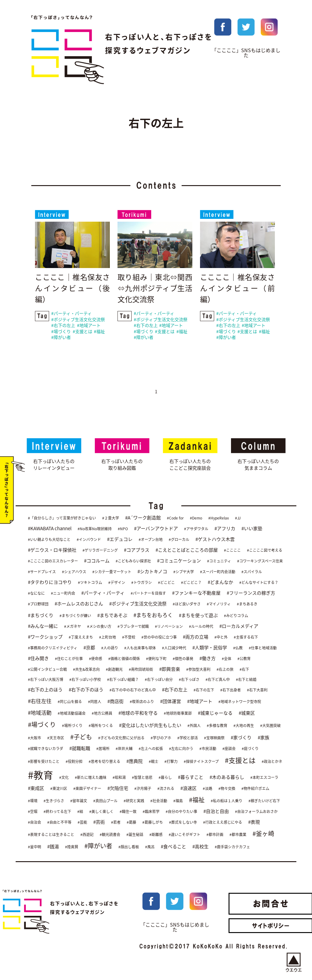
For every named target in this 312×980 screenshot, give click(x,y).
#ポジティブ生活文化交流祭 (78, 320)
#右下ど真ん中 (218, 680)
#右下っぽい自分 (159, 680)
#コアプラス (137, 550)
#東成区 (36, 788)
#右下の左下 (204, 690)
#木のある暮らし (227, 777)
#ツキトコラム (90, 583)
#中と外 (221, 637)
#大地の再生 (244, 726)
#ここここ (232, 550)
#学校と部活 (188, 738)
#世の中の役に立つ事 (159, 637)
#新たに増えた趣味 (91, 777)
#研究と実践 (134, 801)
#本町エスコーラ (264, 777)
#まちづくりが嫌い (75, 616)
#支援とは (83, 332)
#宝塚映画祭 (214, 738)
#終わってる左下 (57, 811)
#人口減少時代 (174, 648)
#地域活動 (40, 713)
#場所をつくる (101, 726)
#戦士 (154, 762)
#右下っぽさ (189, 680)
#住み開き (38, 659)
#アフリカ (225, 529)
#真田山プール (105, 801)
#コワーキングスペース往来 (260, 561)
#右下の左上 (63, 326)
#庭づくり (250, 749)
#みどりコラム (236, 616)
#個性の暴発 (183, 659)
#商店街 (116, 702)
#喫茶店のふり (142, 702)
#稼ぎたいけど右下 (264, 801)
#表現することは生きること (51, 834)
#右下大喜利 (257, 690)
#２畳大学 (111, 518)
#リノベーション (169, 627)
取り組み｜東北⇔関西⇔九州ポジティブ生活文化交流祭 (155, 289)
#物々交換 (227, 788)
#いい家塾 (252, 529)
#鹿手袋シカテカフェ (232, 847)
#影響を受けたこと (44, 762)
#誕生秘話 (135, 834)
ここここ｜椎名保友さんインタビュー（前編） (237, 289)
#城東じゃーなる (215, 713)
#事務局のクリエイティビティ (53, 648)
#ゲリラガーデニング (100, 550)
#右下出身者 (231, 690)
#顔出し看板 (129, 847)
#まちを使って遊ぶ (198, 616)
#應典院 (135, 761)
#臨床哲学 (151, 811)
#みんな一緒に (43, 626)
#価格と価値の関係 (124, 659)
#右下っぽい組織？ (123, 680)
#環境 (33, 801)
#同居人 (95, 702)
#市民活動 (208, 749)
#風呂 (150, 847)
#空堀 (33, 811)
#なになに (36, 593)
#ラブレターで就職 (133, 627)
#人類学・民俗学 (210, 648)
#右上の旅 (225, 670)
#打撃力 (171, 762)
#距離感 (156, 834)
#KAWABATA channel (50, 529)
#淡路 (208, 788)
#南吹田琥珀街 (141, 670)
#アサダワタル (196, 529)
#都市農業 (238, 834)
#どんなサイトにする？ (259, 583)
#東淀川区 (59, 788)
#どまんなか (220, 582)
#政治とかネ (272, 762)
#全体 (227, 659)
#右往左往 (40, 701)
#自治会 (35, 822)
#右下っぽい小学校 (85, 680)
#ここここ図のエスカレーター (53, 561)
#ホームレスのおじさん (79, 604)
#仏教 (238, 648)
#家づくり (241, 738)
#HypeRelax (219, 518)
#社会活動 (159, 801)
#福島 (178, 801)
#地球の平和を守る (138, 713)
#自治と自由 (216, 811)
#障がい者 (61, 338)
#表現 (254, 822)
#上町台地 (108, 637)
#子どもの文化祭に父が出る (121, 738)
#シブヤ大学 (184, 572)
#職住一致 (128, 811)
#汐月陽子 (143, 788)
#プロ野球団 (38, 604)
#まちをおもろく (153, 615)
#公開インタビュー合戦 (47, 670)
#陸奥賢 (72, 847)
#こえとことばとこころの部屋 (187, 550)
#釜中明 (35, 847)
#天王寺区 (56, 738)
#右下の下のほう (86, 690)
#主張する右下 (246, 637)
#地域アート (89, 326)
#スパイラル (252, 572)
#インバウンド (89, 540)
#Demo (196, 518)
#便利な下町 (156, 659)
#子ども (81, 737)
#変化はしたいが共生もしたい (150, 725)
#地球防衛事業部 (178, 714)
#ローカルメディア (239, 626)
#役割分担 (74, 762)
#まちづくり (41, 616)
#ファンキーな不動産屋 (196, 593)
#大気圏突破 (270, 726)
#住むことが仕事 (69, 659)
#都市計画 (215, 834)
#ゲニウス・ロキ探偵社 (52, 550)
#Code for (175, 518)
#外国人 (194, 726)
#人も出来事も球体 (140, 648)
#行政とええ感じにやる (223, 822)
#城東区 (247, 713)
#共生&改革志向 (86, 670)
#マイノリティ (219, 604)
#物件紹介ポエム (255, 788)
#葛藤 (131, 822)
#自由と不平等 (59, 822)
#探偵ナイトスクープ (201, 762)
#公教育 (244, 659)
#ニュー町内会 (63, 593)
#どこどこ (166, 583)
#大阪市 (35, 738)
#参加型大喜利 (198, 670)
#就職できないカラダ (46, 749)
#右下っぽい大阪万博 (46, 680)
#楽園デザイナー (87, 788)
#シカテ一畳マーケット (112, 572)
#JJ (238, 518)
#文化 (64, 777)
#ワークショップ (45, 637)
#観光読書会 (110, 834)
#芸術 (99, 822)
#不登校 (129, 637)
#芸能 (82, 822)
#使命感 (96, 659)
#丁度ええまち (81, 637)
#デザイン (117, 583)
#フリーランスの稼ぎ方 (251, 593)
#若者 (116, 822)
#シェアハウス (74, 572)
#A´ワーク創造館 (143, 518)
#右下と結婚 (246, 680)
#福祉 (99, 332)
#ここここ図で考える (265, 550)
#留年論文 (79, 801)
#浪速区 (189, 788)
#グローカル (179, 540)
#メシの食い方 (99, 627)
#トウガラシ (142, 583)
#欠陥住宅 (118, 788)
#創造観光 (114, 670)
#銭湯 (53, 846)
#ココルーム (97, 561)
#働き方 (208, 659)
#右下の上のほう (45, 690)
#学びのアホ (161, 738)
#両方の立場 (196, 637)
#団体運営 (171, 702)
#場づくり (61, 332)
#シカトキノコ (152, 572)
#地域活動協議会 (72, 714)
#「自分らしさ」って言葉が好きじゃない (62, 518)
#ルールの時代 (201, 627)
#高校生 (200, 846)
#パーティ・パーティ (71, 314)
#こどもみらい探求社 (133, 561)
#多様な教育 (217, 726)
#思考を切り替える (104, 762)
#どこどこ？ (191, 583)
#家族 (264, 738)
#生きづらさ (54, 801)
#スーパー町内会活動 (218, 572)
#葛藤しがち (153, 822)
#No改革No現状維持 (95, 529)
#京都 (89, 648)
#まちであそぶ (112, 616)
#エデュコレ (120, 539)
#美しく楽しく (101, 811)
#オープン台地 (151, 540)
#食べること (173, 846)
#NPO (123, 529)
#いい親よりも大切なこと (49, 540)
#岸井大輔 (124, 749)
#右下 (244, 670)
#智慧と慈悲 (142, 777)
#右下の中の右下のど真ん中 (133, 690)
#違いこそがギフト (185, 834)
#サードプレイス (42, 572)
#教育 (40, 775)
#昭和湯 (119, 777)
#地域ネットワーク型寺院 (240, 702)
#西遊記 (87, 834)
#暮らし (165, 777)
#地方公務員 (102, 714)
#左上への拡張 (151, 749)
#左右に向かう (181, 749)
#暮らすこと (191, 777)
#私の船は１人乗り (227, 801)
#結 (80, 811)
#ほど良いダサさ (187, 604)
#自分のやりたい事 (181, 811)
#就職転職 (80, 749)
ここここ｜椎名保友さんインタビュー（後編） (72, 289)
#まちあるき (247, 604)
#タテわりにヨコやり (50, 582)
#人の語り (110, 648)
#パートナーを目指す (148, 593)
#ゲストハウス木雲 (215, 539)
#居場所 (103, 749)
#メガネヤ (73, 627)
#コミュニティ (219, 561)
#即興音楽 (170, 669)
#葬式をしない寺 (183, 822)
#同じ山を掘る (70, 702)
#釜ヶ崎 (263, 833)
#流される (166, 788)
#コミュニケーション (179, 561)
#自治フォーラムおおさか (256, 811)
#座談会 (229, 749)
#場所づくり (72, 726)
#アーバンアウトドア (156, 529)
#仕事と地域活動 (263, 648)
